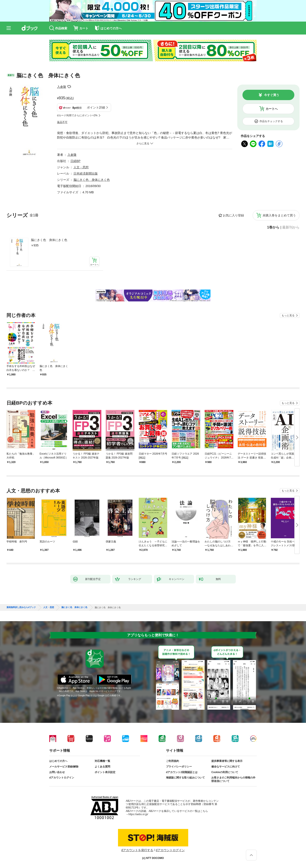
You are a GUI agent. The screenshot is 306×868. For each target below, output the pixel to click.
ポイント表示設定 (105, 772)
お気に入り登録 (233, 215)
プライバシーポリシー (179, 767)
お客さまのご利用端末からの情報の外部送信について (233, 779)
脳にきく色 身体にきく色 (49, 240)
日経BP (76, 161)
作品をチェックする (271, 121)
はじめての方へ (58, 761)
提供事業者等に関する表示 (227, 761)
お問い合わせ (57, 772)
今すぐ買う (272, 95)
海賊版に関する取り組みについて (185, 778)
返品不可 (62, 122)
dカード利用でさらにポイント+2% (77, 115)
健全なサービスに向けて (226, 767)
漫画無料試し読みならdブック (21, 607)
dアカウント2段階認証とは (182, 772)
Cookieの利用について (225, 772)
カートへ (272, 109)
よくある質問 (102, 767)
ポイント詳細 (96, 107)
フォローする (69, 87)
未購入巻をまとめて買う (279, 215)
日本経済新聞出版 (86, 173)
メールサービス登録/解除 (64, 767)
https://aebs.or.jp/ (138, 814)
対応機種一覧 (102, 761)
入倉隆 (62, 87)
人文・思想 (81, 167)
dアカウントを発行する (137, 850)
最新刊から (291, 227)
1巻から (273, 227)
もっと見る (288, 315)
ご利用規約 (172, 761)
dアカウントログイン (62, 778)
